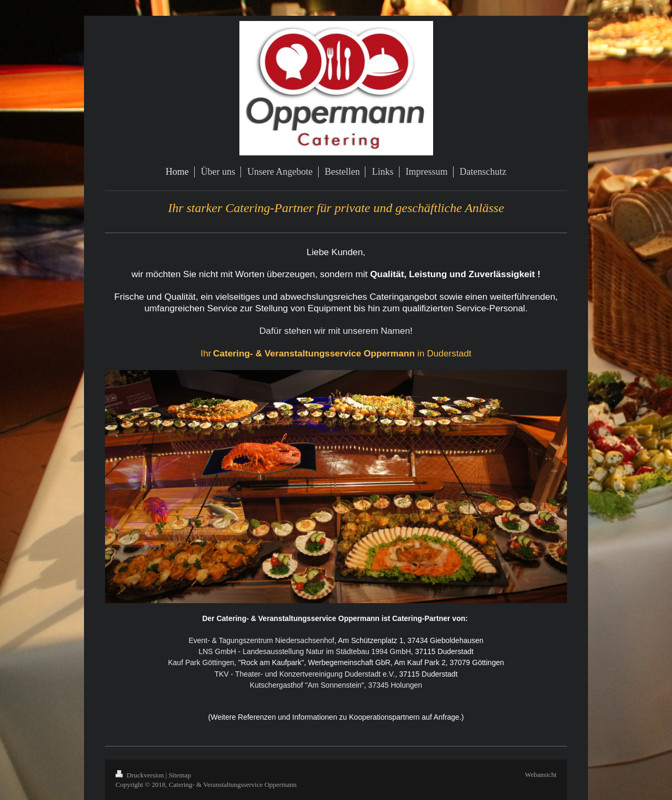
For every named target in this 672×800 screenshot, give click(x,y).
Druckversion (140, 775)
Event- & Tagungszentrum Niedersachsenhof (261, 640)
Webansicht (541, 775)
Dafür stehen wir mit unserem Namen (335, 331)
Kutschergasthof (276, 685)
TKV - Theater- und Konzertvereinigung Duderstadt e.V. (304, 674)
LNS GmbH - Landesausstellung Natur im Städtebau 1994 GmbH (305, 651)
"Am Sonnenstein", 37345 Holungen (363, 685)
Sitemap (180, 775)
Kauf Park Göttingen (201, 662)
